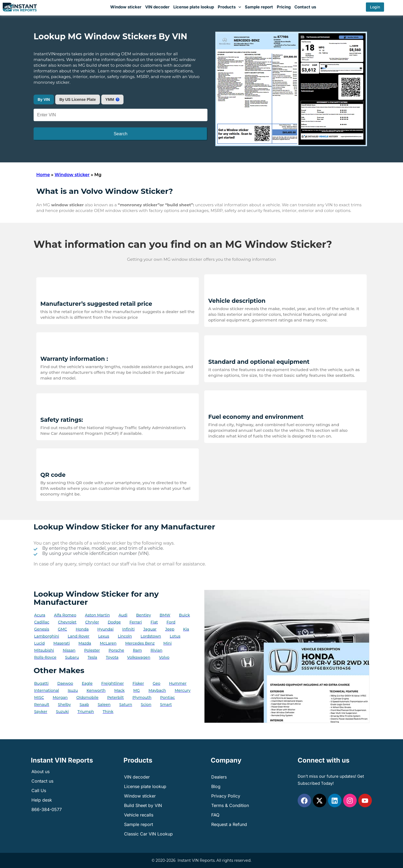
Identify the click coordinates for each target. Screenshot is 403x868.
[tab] (113, 99)
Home (43, 175)
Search (121, 134)
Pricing (284, 7)
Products (230, 7)
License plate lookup (194, 7)
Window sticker (126, 7)
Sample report (259, 7)
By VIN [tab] (44, 99)
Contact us (305, 7)
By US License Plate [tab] (78, 99)
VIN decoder (157, 7)
